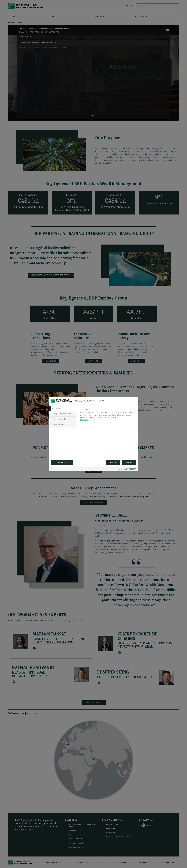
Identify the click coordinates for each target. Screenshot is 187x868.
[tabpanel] (108, 415)
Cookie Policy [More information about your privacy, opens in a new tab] (85, 420)
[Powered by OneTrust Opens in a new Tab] (127, 469)
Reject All (113, 462)
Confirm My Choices (62, 462)
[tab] (63, 409)
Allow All (129, 462)
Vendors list (94, 420)
